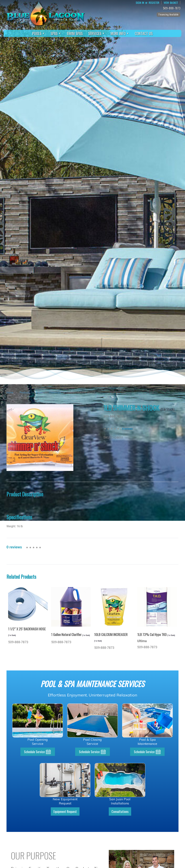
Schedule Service (34, 752)
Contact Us (144, 33)
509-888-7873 (172, 8)
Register (154, 3)
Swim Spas (75, 33)
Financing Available (168, 14)
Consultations (120, 811)
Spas (56, 33)
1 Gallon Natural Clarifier (70, 634)
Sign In (140, 3)
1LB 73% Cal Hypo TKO (156, 634)
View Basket (171, 3)
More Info (120, 33)
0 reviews (127, 429)
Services (97, 33)
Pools (39, 33)
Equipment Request (65, 811)
